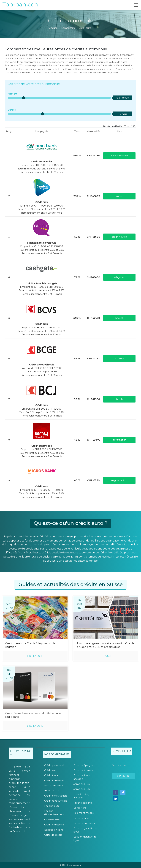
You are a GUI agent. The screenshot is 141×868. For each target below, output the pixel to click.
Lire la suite (35, 656)
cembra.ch (119, 196)
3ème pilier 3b (82, 789)
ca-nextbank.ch (119, 156)
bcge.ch (119, 359)
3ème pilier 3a (82, 784)
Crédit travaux (52, 775)
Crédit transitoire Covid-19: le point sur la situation (30, 645)
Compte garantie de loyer (85, 830)
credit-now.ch (119, 237)
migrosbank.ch (119, 480)
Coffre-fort (80, 808)
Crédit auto (51, 770)
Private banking (83, 803)
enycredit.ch (119, 440)
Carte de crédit (53, 835)
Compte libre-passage (82, 777)
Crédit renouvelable (56, 801)
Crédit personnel (54, 765)
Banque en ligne (54, 830)
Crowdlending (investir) (82, 796)
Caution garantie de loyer (85, 838)
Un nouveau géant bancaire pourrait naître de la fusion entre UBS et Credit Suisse (105, 645)
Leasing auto (52, 806)
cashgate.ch (119, 277)
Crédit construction (56, 796)
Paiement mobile (84, 813)
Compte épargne (84, 765)
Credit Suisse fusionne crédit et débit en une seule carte (33, 715)
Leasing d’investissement (54, 813)
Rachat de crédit (54, 786)
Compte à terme (83, 770)
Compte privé (81, 818)
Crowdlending (52, 820)
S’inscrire (124, 776)
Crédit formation (54, 781)
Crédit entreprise (54, 825)
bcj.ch (119, 399)
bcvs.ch (119, 318)
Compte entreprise (85, 823)
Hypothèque (52, 791)
